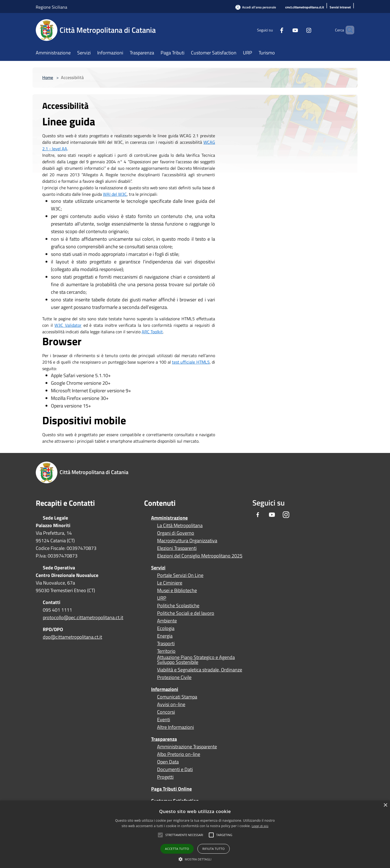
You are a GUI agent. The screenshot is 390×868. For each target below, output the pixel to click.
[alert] (195, 834)
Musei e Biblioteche (177, 590)
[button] (184, 835)
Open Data (168, 762)
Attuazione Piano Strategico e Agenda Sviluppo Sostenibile (196, 660)
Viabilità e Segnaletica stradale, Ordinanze (200, 670)
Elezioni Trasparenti (177, 548)
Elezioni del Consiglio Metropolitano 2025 (200, 556)
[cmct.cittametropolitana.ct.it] (305, 7)
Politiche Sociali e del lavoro (186, 613)
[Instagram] (300, 30)
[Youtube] (286, 30)
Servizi (158, 568)
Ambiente (167, 621)
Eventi (164, 720)
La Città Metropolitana (180, 526)
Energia (165, 636)
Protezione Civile (174, 677)
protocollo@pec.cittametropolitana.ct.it (83, 617)
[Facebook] (272, 30)
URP (162, 598)
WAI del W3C (115, 194)
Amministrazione (169, 518)
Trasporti (166, 644)
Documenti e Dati (175, 769)
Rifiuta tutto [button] (213, 849)
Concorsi (166, 712)
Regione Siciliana (51, 7)
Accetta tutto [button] (177, 849)
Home (48, 77)
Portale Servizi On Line (180, 575)
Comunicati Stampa (177, 697)
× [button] (385, 805)
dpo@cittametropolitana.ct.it (72, 637)
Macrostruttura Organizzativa (187, 541)
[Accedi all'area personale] (256, 7)
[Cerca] (348, 30)
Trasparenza (164, 739)
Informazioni (165, 689)
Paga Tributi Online (171, 789)
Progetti (165, 777)
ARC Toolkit (152, 332)
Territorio (166, 651)
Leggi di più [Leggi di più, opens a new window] (260, 826)
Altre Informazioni (175, 727)
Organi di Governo (176, 533)
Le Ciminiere (170, 583)
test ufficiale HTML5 (191, 362)
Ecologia (166, 628)
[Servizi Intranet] (340, 7)
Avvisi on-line (171, 704)
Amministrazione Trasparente (187, 747)
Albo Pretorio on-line (179, 754)
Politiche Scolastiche (178, 606)
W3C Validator (68, 325)
